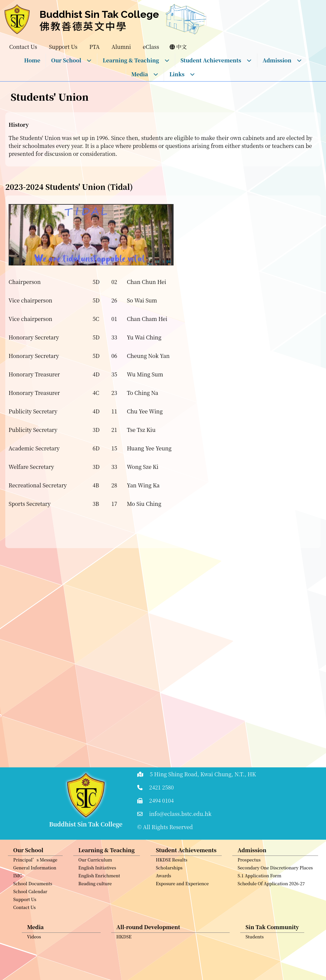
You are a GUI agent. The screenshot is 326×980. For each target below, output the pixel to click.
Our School (71, 60)
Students (255, 967)
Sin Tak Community (272, 958)
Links (182, 74)
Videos (34, 967)
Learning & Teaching (136, 60)
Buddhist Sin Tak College (99, 14)
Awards (163, 906)
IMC (18, 906)
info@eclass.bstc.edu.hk (180, 814)
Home (32, 60)
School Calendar (30, 922)
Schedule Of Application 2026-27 (271, 914)
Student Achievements (216, 60)
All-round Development (148, 958)
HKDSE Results (172, 890)
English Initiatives (97, 898)
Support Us (25, 930)
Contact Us (24, 938)
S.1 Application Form (260, 906)
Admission (282, 60)
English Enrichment (99, 906)
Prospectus (249, 890)
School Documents (33, 914)
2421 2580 (162, 787)
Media (145, 74)
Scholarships (169, 898)
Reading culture (95, 914)
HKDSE (124, 967)
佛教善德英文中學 (83, 26)
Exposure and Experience (182, 914)
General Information (35, 898)
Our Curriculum (95, 890)
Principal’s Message (35, 890)
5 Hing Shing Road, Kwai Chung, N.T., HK (203, 774)
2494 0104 (162, 801)
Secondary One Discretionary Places (275, 898)
